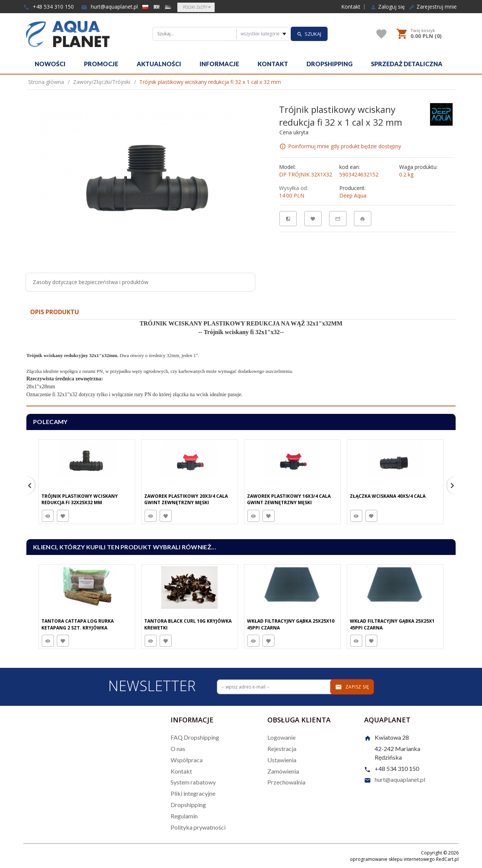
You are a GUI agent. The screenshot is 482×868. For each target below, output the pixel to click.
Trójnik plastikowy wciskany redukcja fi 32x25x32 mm (80, 499)
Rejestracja (282, 749)
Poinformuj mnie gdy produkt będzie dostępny (345, 146)
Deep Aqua (353, 195)
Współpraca (187, 760)
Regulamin (184, 816)
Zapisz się (352, 687)
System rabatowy (193, 782)
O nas (178, 749)
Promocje (101, 64)
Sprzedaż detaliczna (407, 64)
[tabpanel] (241, 363)
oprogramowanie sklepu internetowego (392, 859)
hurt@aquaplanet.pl (110, 7)
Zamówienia (283, 771)
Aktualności (159, 64)
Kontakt (351, 7)
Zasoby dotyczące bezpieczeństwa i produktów (91, 282)
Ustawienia (282, 760)
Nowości (50, 64)
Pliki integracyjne (193, 793)
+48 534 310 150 (49, 7)
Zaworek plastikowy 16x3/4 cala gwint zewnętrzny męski (289, 499)
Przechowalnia (286, 782)
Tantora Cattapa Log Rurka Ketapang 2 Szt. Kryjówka (78, 624)
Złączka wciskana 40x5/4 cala (388, 496)
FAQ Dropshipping (195, 737)
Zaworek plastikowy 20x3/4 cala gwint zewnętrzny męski (186, 499)
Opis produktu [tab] (55, 312)
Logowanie (281, 737)
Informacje (219, 64)
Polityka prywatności (198, 827)
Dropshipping (329, 64)
